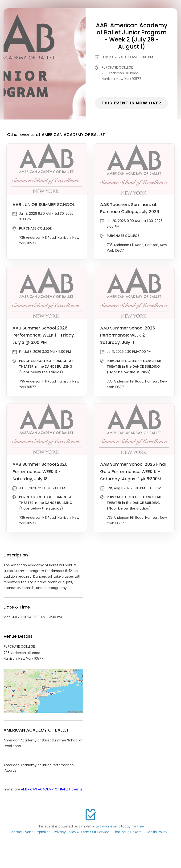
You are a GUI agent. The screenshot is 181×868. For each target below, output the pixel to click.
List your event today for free (120, 826)
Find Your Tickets (128, 832)
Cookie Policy (156, 832)
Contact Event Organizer (29, 832)
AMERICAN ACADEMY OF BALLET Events (52, 789)
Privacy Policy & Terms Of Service (82, 832)
